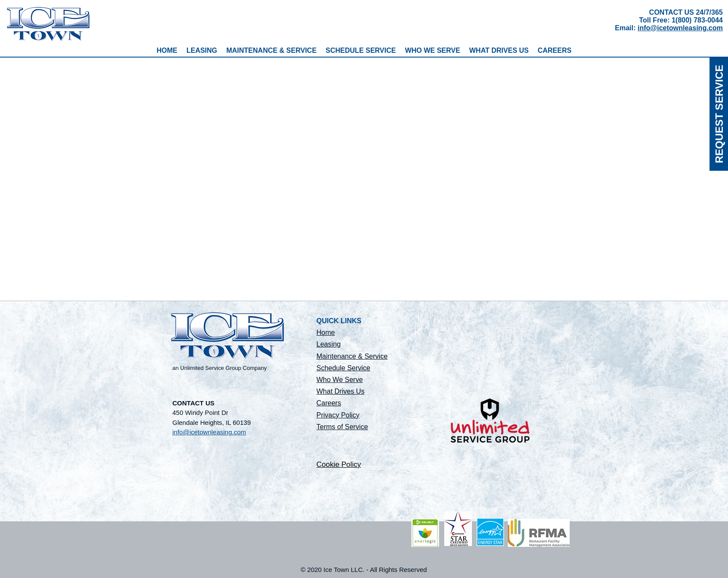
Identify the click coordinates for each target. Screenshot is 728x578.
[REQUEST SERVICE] (719, 114)
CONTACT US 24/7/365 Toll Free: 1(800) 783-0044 (681, 16)
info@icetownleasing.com (680, 28)
